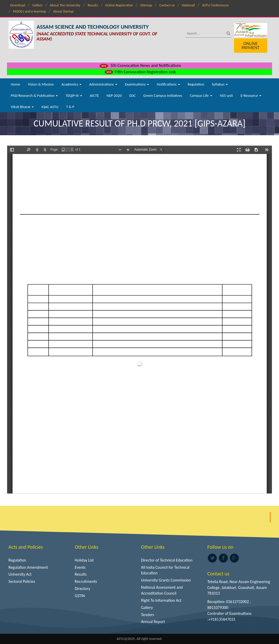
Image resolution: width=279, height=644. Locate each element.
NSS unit (226, 96)
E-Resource (251, 96)
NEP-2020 (114, 96)
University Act (20, 574)
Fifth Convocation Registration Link (139, 72)
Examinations (137, 84)
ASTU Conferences (216, 5)
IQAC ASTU (50, 107)
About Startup (63, 11)
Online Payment (250, 46)
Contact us (167, 5)
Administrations (103, 84)
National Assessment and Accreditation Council (162, 590)
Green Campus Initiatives (163, 96)
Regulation (196, 84)
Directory (82, 589)
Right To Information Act (161, 600)
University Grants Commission (166, 580)
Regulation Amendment (28, 567)
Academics (71, 84)
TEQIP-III (74, 96)
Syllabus (220, 84)
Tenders (148, 615)
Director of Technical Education (167, 560)
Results (93, 5)
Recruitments (86, 581)
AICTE (94, 96)
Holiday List (84, 560)
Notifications (168, 84)
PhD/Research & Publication (34, 96)
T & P (70, 107)
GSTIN (80, 596)
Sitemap (146, 5)
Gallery (37, 5)
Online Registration (119, 5)
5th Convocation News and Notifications (140, 65)
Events (80, 567)
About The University (65, 5)
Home (15, 84)
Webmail (189, 5)
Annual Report (153, 622)
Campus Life (201, 96)
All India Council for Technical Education (165, 570)
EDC (132, 96)
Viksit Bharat (22, 107)
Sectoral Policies (22, 581)
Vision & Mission (41, 84)
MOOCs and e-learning (29, 11)
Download (18, 5)
